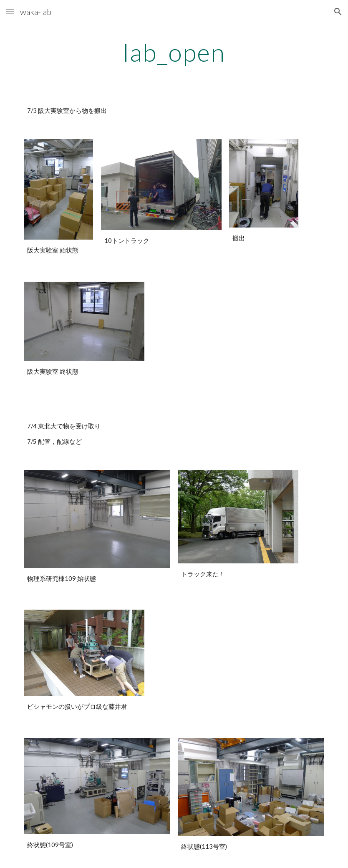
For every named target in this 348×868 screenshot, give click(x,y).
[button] (10, 11)
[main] (174, 52)
